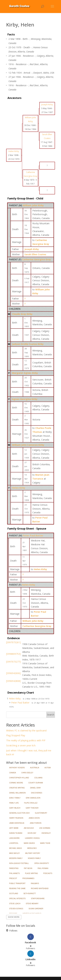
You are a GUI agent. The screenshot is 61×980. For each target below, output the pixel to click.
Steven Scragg (16, 909)
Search (51, 715)
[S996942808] (13, 681)
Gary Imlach (15, 808)
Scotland (14, 894)
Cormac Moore (16, 783)
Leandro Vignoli (32, 838)
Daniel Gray (35, 788)
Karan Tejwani (16, 833)
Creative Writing (17, 788)
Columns (38, 778)
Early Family (15, 798)
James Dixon (34, 818)
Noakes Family (34, 858)
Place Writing (31, 873)
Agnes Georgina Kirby (25, 399)
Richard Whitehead (40, 888)
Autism (47, 768)
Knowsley (46, 833)
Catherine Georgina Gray (36, 259)
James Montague (17, 823)
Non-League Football (19, 863)
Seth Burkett (30, 894)
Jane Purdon (36, 823)
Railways (35, 883)
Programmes (28, 878)
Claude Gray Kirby (22, 314)
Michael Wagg (16, 848)
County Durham (36, 783)
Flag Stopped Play (16, 735)
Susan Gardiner (36, 909)
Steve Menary (32, 904)
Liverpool (14, 843)
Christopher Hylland (19, 778)
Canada (13, 773)
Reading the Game (17, 888)
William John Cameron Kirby (28, 445)
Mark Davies (29, 843)
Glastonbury (41, 813)
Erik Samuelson (33, 798)
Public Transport (17, 883)
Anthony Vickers (17, 768)
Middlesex (32, 848)
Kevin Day (32, 833)
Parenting (14, 868)
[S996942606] (13, 673)
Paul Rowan (43, 868)
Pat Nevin (28, 868)
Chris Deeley (27, 773)
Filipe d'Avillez (31, 803)
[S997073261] (13, 642)
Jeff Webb (14, 828)
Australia (35, 768)
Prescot (13, 878)
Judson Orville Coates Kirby (28, 344)
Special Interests (17, 899)
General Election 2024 (19, 813)
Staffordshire (38, 899)
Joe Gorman (45, 828)
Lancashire (14, 838)
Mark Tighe (45, 843)
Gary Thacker (32, 808)
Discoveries (37, 793)
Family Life (14, 803)
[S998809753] (13, 654)
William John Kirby (33, 205)
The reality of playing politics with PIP (26, 740)
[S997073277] (13, 662)
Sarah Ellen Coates (35, 254)
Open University (42, 863)
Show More (14, 917)
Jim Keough (29, 828)
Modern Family (16, 858)
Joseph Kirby (32, 249)
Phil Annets (15, 873)
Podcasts (48, 873)
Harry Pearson (16, 818)
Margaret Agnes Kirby (25, 373)
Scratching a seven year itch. (21, 745)
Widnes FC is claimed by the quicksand (26, 730)
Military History (33, 853)
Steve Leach (15, 904)
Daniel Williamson (17, 793)
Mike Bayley (15, 853)
